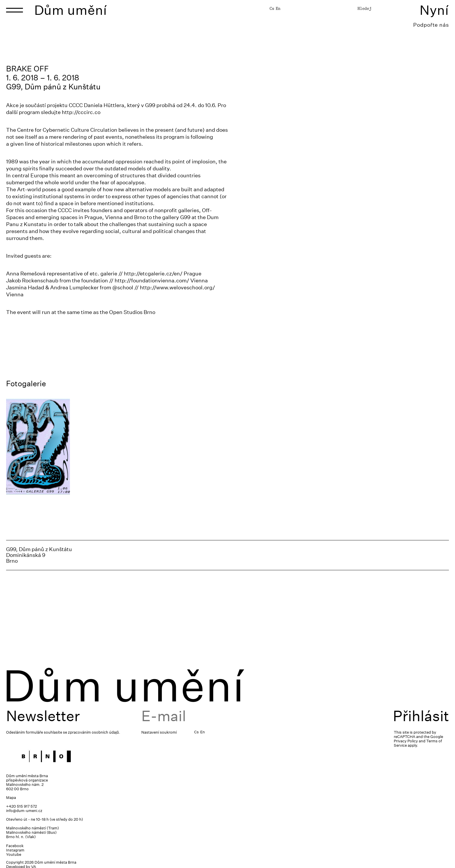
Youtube (14, 855)
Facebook (15, 846)
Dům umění (71, 10)
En (278, 8)
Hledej (364, 8)
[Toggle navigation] (15, 10)
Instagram (15, 850)
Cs (272, 8)
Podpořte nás (431, 25)
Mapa (11, 798)
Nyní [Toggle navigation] (434, 10)
